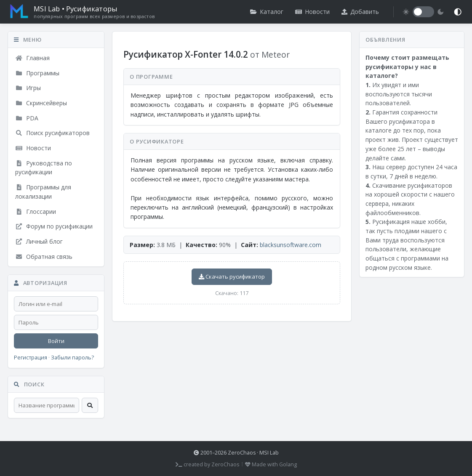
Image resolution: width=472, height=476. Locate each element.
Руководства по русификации (44, 168)
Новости (312, 12)
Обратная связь (44, 257)
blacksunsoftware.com (291, 245)
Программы (37, 73)
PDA (27, 118)
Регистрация (31, 358)
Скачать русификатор (232, 277)
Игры (28, 88)
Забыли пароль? (72, 358)
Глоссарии (36, 211)
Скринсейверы (41, 103)
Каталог (267, 12)
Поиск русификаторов (52, 133)
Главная (32, 58)
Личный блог (39, 241)
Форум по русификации (54, 226)
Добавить (360, 12)
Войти (56, 341)
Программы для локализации (43, 192)
